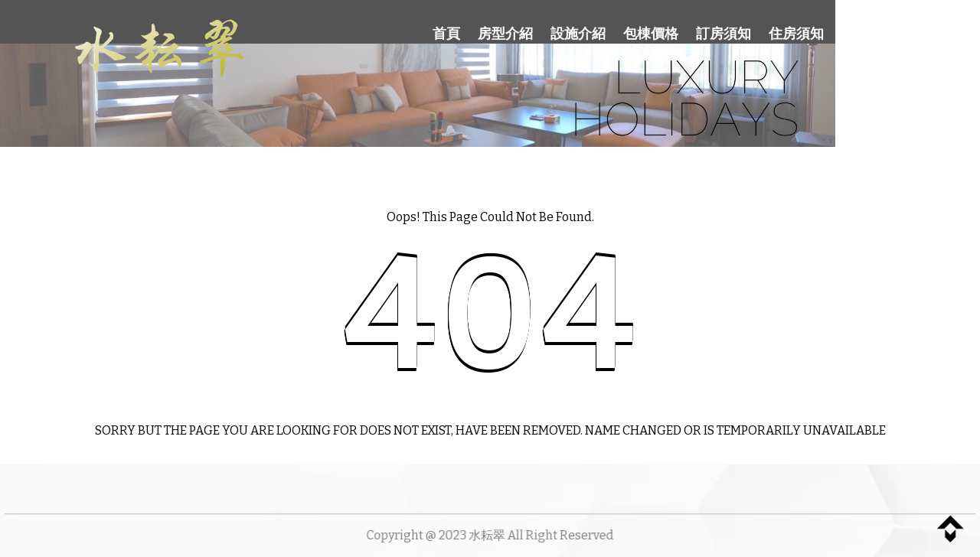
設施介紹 (578, 34)
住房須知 (796, 34)
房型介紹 (505, 34)
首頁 (446, 34)
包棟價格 (651, 34)
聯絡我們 (876, 33)
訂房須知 (724, 34)
